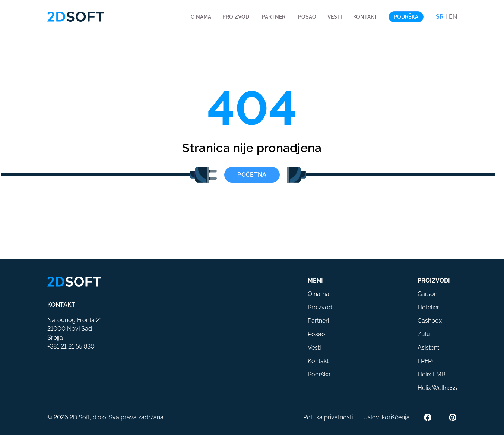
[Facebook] (428, 417)
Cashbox (430, 321)
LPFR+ (426, 361)
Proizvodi (237, 17)
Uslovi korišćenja (386, 417)
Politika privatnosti (328, 417)
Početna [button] (252, 175)
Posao (307, 17)
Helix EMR (431, 374)
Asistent (428, 348)
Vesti (335, 17)
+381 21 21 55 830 (71, 346)
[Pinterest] (453, 417)
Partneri (274, 17)
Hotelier (428, 307)
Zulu (424, 334)
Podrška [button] (406, 17)
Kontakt (365, 17)
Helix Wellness (437, 388)
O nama (201, 17)
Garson (427, 294)
